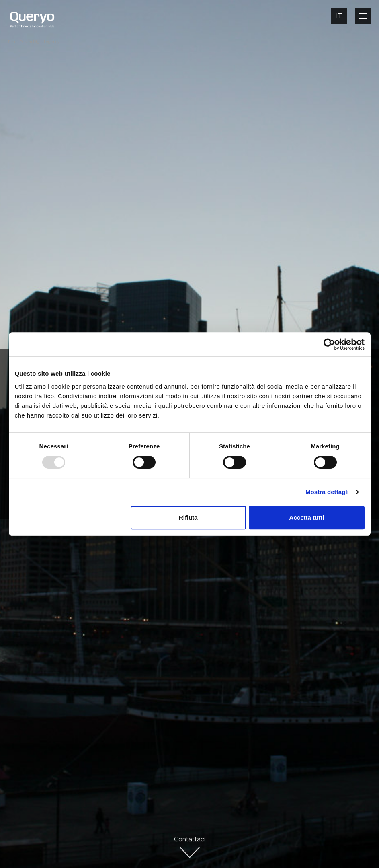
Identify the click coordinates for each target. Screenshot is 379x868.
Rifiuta (188, 517)
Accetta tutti (307, 517)
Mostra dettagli (327, 492)
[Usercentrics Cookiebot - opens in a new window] (329, 344)
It (339, 16)
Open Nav (365, 16)
